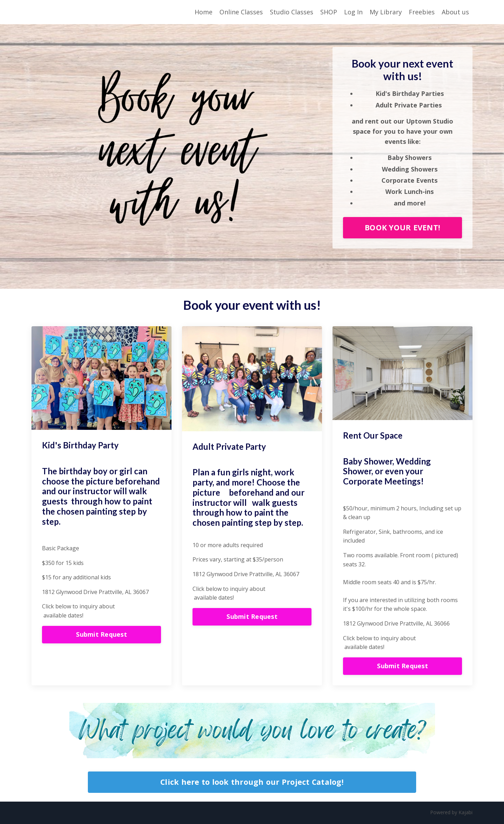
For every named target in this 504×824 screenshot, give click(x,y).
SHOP (329, 12)
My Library (386, 12)
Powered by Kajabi (451, 813)
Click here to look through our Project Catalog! (252, 783)
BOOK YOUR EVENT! (402, 228)
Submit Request (101, 635)
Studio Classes (292, 12)
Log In (353, 12)
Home (204, 12)
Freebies (422, 12)
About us (455, 12)
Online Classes (241, 12)
